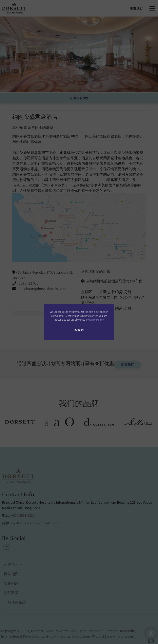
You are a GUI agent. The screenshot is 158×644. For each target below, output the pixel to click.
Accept (79, 330)
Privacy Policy (95, 320)
